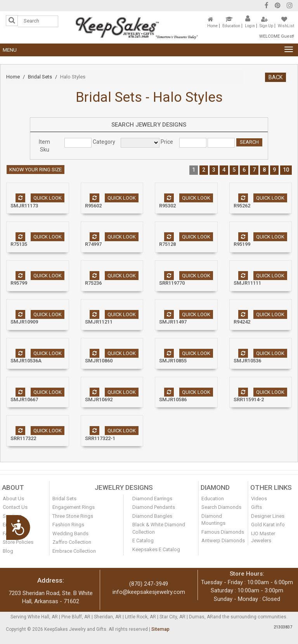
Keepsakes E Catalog (156, 549)
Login (250, 26)
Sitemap (160, 629)
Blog (8, 551)
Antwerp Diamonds (223, 540)
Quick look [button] (48, 198)
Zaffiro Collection (72, 542)
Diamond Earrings (152, 499)
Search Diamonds (221, 507)
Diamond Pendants (154, 507)
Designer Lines (268, 516)
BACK (275, 77)
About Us (13, 499)
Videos (259, 499)
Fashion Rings (68, 525)
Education (231, 26)
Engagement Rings (74, 507)
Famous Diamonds (223, 532)
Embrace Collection (74, 551)
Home (212, 26)
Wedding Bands (70, 533)
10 (286, 170)
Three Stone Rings (73, 516)
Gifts (256, 507)
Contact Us (15, 507)
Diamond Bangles (152, 516)
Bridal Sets (40, 77)
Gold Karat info (268, 525)
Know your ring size (36, 170)
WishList (286, 26)
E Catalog (143, 540)
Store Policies (18, 542)
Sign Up (266, 26)
